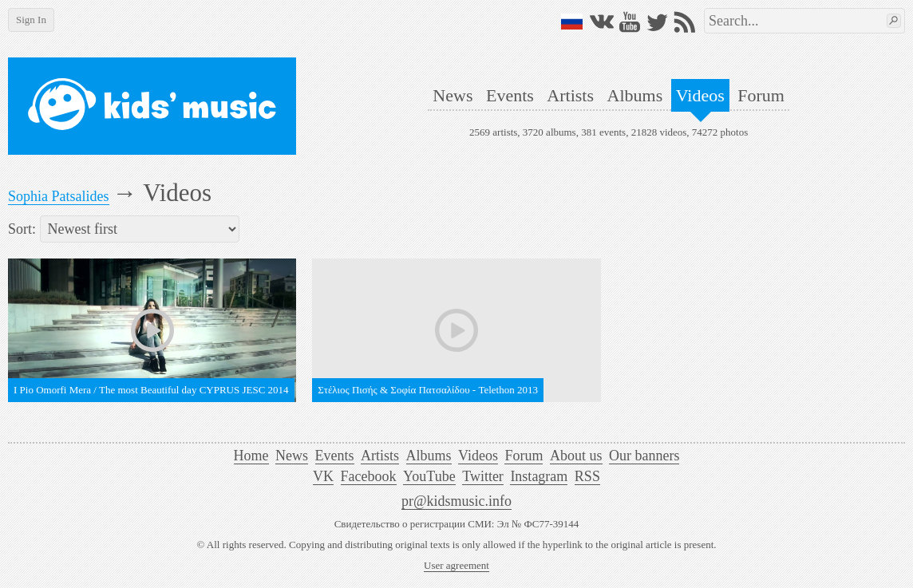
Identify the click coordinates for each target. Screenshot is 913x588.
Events (510, 95)
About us (576, 456)
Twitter (483, 476)
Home (251, 456)
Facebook (369, 476)
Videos (700, 95)
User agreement (457, 565)
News (453, 95)
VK (323, 476)
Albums (635, 95)
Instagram (539, 476)
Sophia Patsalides (59, 196)
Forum (761, 95)
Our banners (644, 456)
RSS (587, 476)
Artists (570, 95)
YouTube (429, 476)
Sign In (31, 20)
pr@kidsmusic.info (457, 501)
